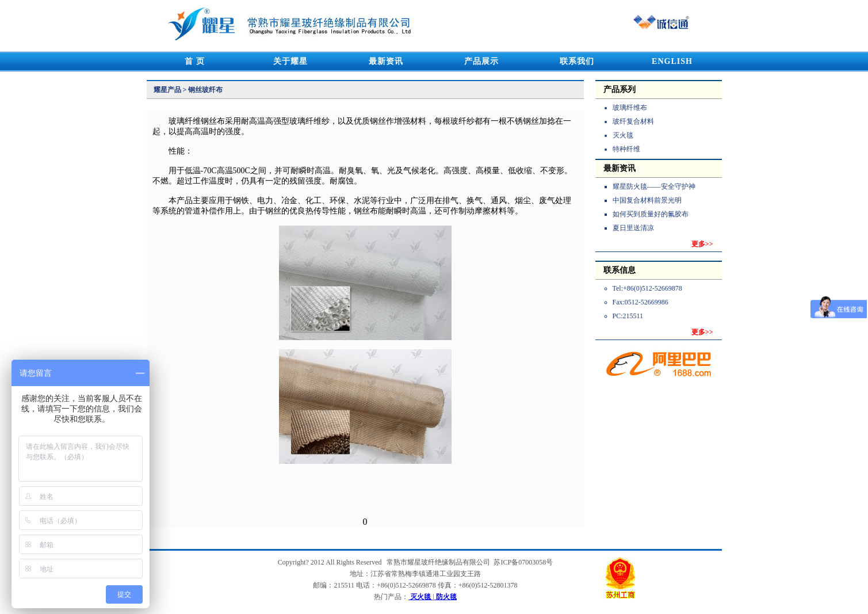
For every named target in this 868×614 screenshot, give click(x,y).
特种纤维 (626, 149)
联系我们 (577, 61)
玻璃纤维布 (630, 108)
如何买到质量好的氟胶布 (651, 214)
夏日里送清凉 (633, 228)
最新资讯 (386, 61)
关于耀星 (290, 61)
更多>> (702, 244)
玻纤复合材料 (633, 121)
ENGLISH (672, 61)
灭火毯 (623, 135)
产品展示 (481, 61)
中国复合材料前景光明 (647, 200)
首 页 (195, 61)
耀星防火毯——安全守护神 (654, 186)
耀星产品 (167, 90)
